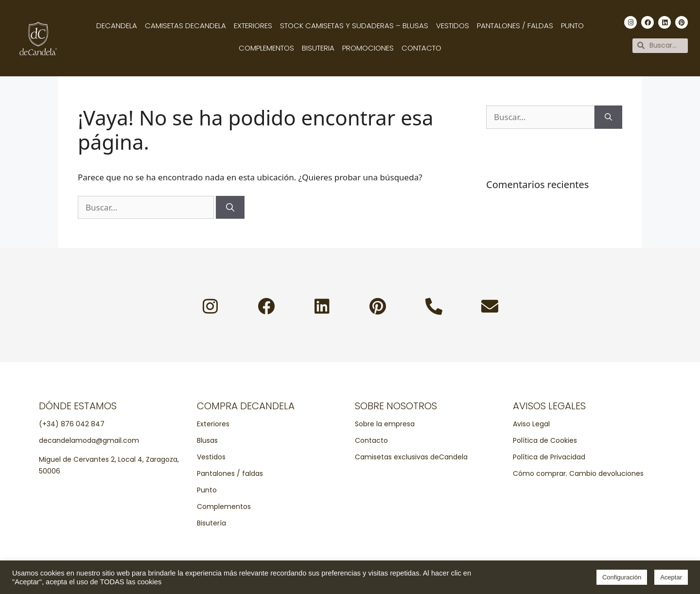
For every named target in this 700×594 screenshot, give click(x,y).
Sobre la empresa (385, 424)
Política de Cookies (545, 440)
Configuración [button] (622, 577)
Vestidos (453, 26)
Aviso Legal (531, 424)
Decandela (117, 26)
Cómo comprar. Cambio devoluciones (578, 473)
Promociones (368, 48)
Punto (572, 26)
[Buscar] (230, 208)
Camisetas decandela (185, 26)
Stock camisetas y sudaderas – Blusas (354, 26)
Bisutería (211, 523)
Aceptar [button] (671, 577)
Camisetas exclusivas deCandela (411, 457)
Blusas (207, 440)
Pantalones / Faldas (515, 26)
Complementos (266, 48)
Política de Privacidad (549, 457)
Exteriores (253, 26)
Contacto (421, 48)
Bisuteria (318, 48)
